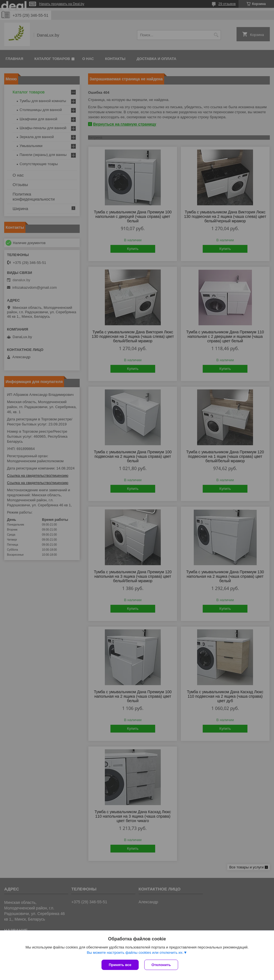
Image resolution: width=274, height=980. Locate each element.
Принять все (120, 965)
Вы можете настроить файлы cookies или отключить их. (135, 953)
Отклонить (161, 965)
